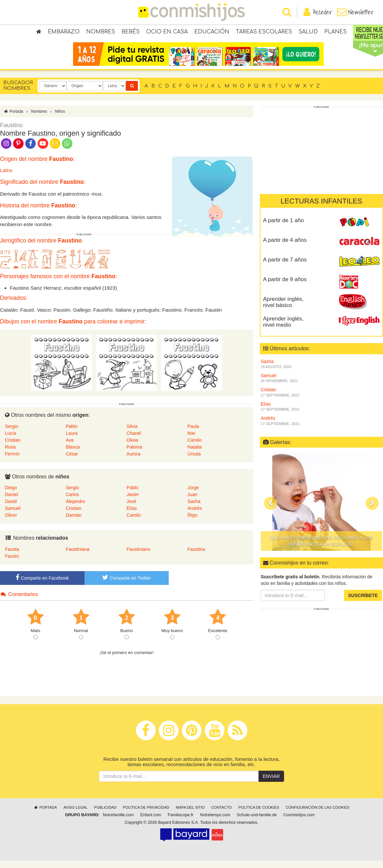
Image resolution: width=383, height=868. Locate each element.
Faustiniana (78, 557)
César (72, 461)
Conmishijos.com (299, 822)
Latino (6, 178)
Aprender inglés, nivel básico (283, 310)
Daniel (11, 502)
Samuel (13, 516)
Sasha (194, 509)
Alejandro (76, 509)
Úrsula (194, 461)
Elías (132, 516)
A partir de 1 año (284, 228)
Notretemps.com (215, 822)
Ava (70, 448)
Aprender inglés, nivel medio (283, 329)
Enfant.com (151, 822)
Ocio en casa (167, 33)
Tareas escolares (264, 33)
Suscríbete (363, 603)
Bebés (131, 33)
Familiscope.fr (181, 822)
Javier (133, 502)
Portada (13, 119)
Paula (193, 434)
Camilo (195, 448)
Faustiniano (138, 557)
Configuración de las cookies (318, 815)
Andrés (195, 516)
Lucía (10, 441)
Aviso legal (76, 815)
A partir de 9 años (285, 287)
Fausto (12, 564)
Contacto (222, 815)
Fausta (12, 557)
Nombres (101, 33)
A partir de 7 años (285, 267)
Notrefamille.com (118, 822)
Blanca (73, 454)
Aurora (133, 461)
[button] (271, 511)
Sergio (11, 434)
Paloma (134, 454)
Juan (192, 502)
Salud (308, 33)
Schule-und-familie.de (257, 822)
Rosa (10, 454)
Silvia (132, 434)
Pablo (72, 434)
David (11, 509)
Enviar (271, 784)
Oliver (11, 523)
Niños (60, 119)
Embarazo (64, 33)
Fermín (12, 461)
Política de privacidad (146, 815)
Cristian (13, 448)
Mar (191, 441)
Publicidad (105, 815)
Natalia (195, 454)
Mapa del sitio (190, 815)
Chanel (134, 441)
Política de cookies (259, 815)
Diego (11, 495)
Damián (74, 523)
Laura (72, 441)
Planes (335, 33)
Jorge (193, 495)
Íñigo (192, 523)
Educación (212, 33)
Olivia (132, 448)
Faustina (196, 557)
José (131, 509)
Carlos (72, 502)
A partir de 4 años (285, 248)
